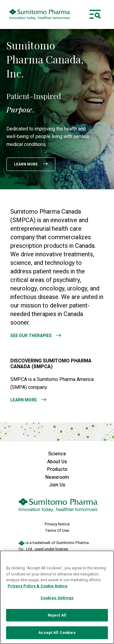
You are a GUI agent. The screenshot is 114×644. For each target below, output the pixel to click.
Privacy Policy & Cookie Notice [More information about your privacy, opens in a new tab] (38, 586)
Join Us (57, 485)
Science (57, 454)
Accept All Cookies (57, 633)
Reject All (57, 615)
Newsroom (57, 477)
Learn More (26, 164)
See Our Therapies (31, 336)
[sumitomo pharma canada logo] (40, 14)
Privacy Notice (57, 524)
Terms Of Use (57, 530)
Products (57, 469)
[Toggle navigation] (95, 14)
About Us (57, 462)
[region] (57, 597)
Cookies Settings (57, 598)
